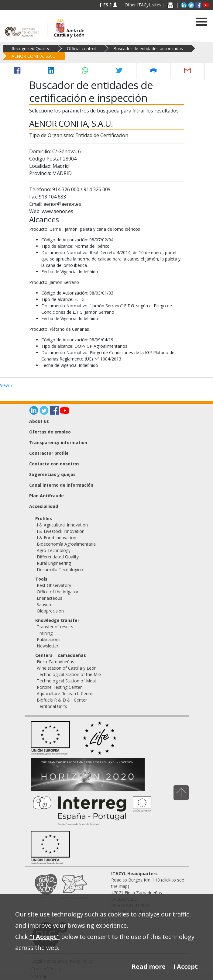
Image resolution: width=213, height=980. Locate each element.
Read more (149, 966)
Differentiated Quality (58, 557)
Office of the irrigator (58, 592)
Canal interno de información (61, 485)
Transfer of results (55, 627)
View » (6, 385)
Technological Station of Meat (67, 681)
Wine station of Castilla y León (67, 668)
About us (39, 421)
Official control (81, 48)
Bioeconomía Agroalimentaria (66, 544)
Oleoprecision (50, 611)
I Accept (186, 966)
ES (106, 5)
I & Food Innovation (57, 538)
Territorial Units (52, 706)
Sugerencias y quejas (52, 474)
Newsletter (48, 646)
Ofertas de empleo (50, 432)
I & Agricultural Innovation (62, 525)
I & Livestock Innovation (61, 531)
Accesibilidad (44, 506)
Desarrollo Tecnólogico (60, 569)
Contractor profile (49, 453)
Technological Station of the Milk (69, 674)
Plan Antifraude (46, 496)
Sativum (45, 604)
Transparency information (58, 442)
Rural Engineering (54, 563)
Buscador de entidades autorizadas (148, 48)
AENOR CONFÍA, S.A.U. (34, 56)
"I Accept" (45, 937)
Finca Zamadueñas (55, 662)
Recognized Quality (30, 48)
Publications (49, 639)
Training (45, 633)
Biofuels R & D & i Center (62, 700)
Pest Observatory (54, 585)
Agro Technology (54, 550)
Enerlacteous (50, 598)
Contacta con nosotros (54, 464)
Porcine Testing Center (59, 687)
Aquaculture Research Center (65, 694)
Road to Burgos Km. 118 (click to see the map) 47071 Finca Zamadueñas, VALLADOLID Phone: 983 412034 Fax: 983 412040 (148, 893)
